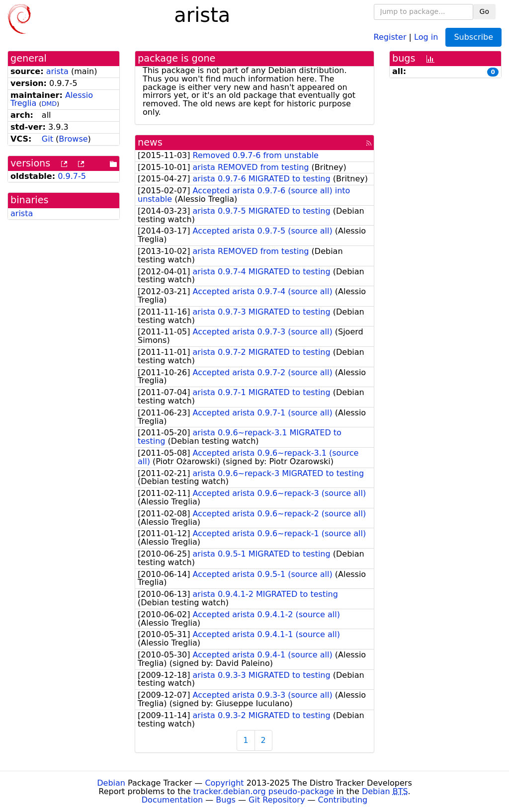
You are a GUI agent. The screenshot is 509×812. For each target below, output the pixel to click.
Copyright (224, 783)
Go (484, 11)
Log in (426, 37)
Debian (111, 783)
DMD (49, 104)
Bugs (226, 800)
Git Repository (277, 800)
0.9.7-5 (72, 176)
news (150, 142)
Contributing (343, 800)
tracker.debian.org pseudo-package (264, 791)
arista (57, 71)
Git (47, 139)
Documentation (172, 800)
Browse (73, 139)
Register (390, 37)
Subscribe (473, 37)
